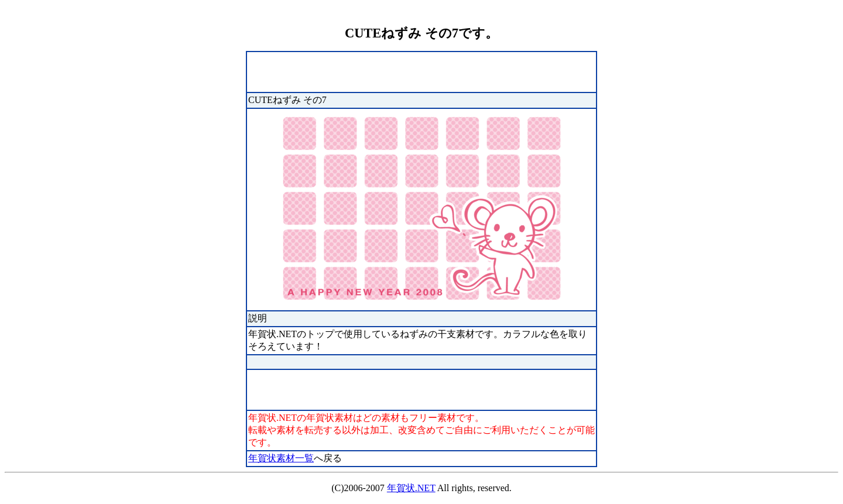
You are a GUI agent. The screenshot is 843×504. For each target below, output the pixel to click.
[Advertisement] (385, 71)
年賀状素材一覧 (281, 458)
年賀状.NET (411, 488)
